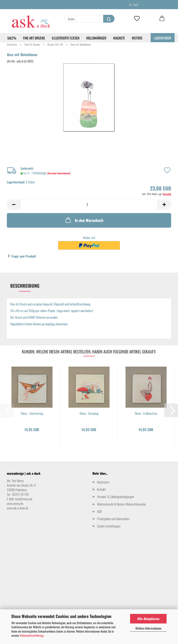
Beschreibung (25, 286)
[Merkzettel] (137, 19)
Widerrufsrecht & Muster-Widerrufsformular (121, 504)
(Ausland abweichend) (59, 173)
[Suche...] (109, 19)
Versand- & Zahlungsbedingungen (116, 497)
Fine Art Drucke (34, 38)
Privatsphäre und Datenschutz (113, 519)
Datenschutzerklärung (32, 635)
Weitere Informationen (148, 628)
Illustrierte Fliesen (66, 38)
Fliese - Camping (89, 413)
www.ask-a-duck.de (18, 508)
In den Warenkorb (84, 220)
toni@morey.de (24, 499)
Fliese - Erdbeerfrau (146, 413)
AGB (99, 511)
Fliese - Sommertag (32, 413)
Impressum (103, 482)
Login (133, 4)
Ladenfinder (163, 38)
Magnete (119, 38)
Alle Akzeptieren (148, 619)
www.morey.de (15, 503)
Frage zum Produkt (24, 256)
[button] (162, 19)
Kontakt (101, 489)
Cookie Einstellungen (109, 526)
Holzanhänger (96, 38)
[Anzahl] (89, 205)
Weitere (137, 38)
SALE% (12, 38)
